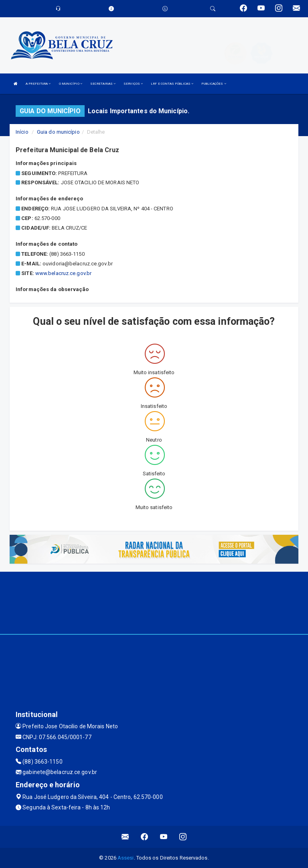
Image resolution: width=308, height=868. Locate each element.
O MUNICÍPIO (71, 84)
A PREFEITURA (38, 84)
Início (22, 132)
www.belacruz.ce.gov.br (63, 273)
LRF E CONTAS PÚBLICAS (172, 84)
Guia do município (58, 132)
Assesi (126, 858)
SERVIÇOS (133, 84)
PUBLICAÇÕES (214, 84)
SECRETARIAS (103, 84)
